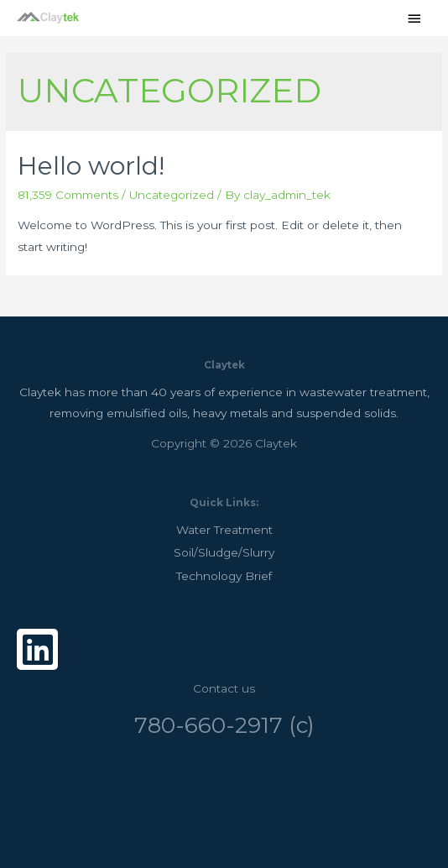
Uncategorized (172, 195)
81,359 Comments (68, 195)
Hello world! (91, 166)
